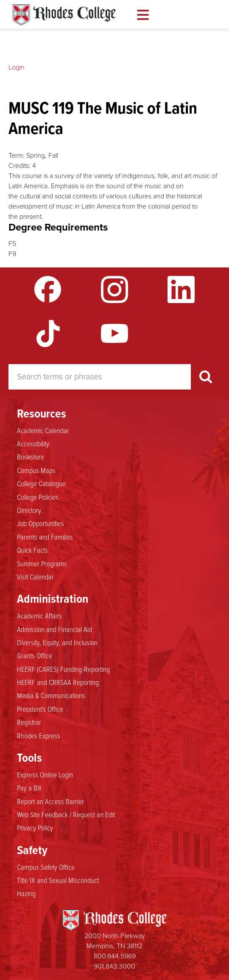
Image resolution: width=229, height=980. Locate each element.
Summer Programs (42, 563)
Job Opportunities (40, 523)
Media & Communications (51, 695)
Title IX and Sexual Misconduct (58, 880)
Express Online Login (45, 774)
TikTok (48, 334)
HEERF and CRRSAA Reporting (58, 682)
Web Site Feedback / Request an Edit (66, 814)
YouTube (114, 334)
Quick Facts (32, 550)
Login (17, 67)
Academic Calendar (43, 430)
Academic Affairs (39, 615)
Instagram (114, 290)
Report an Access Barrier (50, 801)
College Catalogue (41, 483)
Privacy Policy (35, 827)
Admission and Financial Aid (54, 629)
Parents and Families (45, 537)
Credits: (20, 166)
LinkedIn (181, 290)
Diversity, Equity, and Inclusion (57, 642)
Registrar (29, 722)
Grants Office (35, 655)
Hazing (26, 893)
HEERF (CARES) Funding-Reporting (63, 669)
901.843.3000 (114, 966)
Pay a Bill (29, 788)
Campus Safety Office (46, 867)
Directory (29, 510)
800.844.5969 (115, 956)
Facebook (48, 290)
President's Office (40, 709)
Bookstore (31, 457)
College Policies (38, 497)
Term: (17, 155)
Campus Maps (36, 470)
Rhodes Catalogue (64, 15)
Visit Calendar (35, 576)
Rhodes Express (39, 735)
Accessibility (33, 443)
